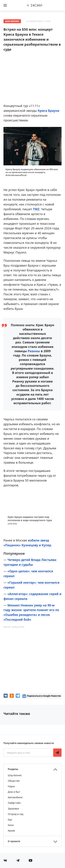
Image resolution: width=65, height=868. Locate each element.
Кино (11, 825)
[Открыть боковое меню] (5, 5)
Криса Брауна (49, 111)
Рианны (34, 351)
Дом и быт (14, 792)
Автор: (14, 627)
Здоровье (13, 808)
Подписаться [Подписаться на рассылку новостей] (57, 753)
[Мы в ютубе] (31, 860)
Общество (14, 781)
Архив (11, 831)
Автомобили (15, 797)
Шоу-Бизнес (12, 21)
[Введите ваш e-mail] (29, 753)
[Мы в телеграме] (18, 860)
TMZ (36, 209)
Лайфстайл (14, 803)
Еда (10, 820)
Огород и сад (16, 814)
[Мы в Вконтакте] (5, 860)
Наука (11, 786)
